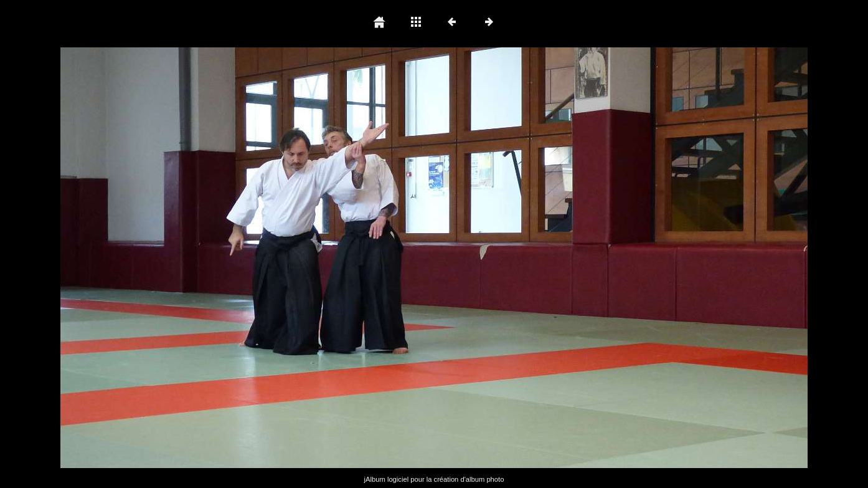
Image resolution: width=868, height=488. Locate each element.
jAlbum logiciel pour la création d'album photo (434, 479)
